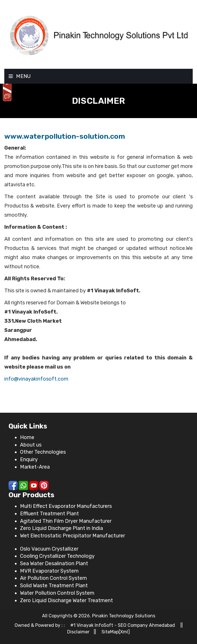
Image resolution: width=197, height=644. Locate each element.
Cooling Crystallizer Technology (57, 556)
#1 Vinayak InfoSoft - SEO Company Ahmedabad (123, 625)
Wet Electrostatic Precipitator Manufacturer (72, 536)
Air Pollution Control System (53, 578)
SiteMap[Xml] (116, 632)
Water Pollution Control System (57, 593)
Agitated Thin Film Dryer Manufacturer (66, 521)
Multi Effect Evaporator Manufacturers (66, 506)
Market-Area (35, 467)
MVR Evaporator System (49, 571)
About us (31, 445)
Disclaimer (78, 632)
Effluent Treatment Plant (49, 514)
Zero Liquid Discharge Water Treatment (66, 600)
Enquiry (29, 459)
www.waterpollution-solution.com (65, 136)
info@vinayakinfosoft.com (36, 379)
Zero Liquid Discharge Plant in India (61, 528)
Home (27, 437)
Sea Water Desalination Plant (54, 563)
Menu (20, 76)
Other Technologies (43, 452)
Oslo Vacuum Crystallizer (49, 549)
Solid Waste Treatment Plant (54, 586)
